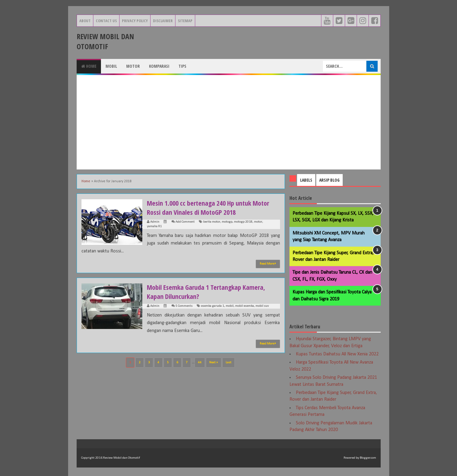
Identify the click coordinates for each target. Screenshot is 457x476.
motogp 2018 (243, 222)
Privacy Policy (135, 21)
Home (89, 66)
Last (228, 363)
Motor (133, 66)
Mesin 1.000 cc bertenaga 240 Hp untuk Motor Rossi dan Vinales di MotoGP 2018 (208, 207)
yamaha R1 (154, 226)
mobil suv (262, 306)
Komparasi (159, 66)
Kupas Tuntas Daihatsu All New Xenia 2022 (337, 354)
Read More (268, 264)
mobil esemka (244, 306)
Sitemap (185, 21)
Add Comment (185, 222)
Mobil (111, 66)
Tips (182, 66)
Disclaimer (163, 21)
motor (258, 222)
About (85, 21)
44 (200, 363)
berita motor (212, 222)
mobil (230, 306)
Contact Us (106, 21)
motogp (227, 222)
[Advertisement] (229, 122)
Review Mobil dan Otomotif (105, 41)
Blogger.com (368, 458)
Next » (214, 363)
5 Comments (184, 306)
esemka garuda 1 (213, 306)
